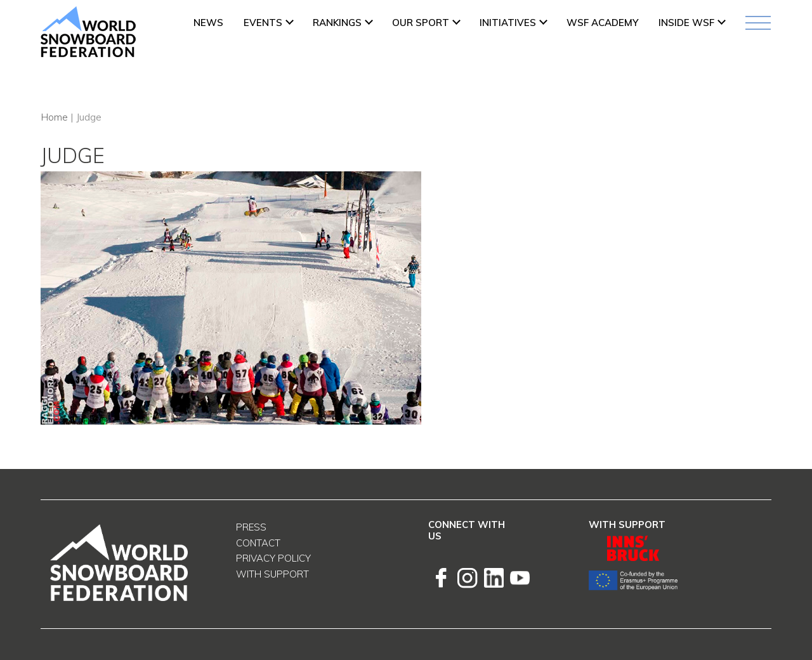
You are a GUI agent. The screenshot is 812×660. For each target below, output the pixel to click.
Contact (258, 543)
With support (272, 574)
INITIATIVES (508, 23)
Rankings (337, 23)
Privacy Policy (273, 558)
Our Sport (421, 23)
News (208, 23)
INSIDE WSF (686, 23)
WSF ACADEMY (602, 23)
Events (263, 23)
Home (54, 117)
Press (251, 527)
